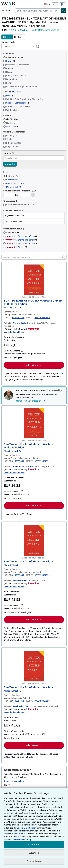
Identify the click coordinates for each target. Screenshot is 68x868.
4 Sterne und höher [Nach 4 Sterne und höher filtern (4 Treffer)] (21, 243)
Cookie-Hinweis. (20, 834)
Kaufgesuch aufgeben (14, 781)
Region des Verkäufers (14, 216)
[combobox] (38, 11)
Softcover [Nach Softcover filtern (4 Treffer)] (11, 126)
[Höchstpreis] (24, 195)
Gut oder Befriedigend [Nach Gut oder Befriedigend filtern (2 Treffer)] (16, 103)
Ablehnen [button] (34, 853)
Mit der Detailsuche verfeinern (46, 30)
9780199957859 (20, 30)
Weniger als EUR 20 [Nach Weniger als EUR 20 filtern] (14, 180)
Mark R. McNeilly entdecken (31, 401)
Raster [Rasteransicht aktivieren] (19, 37)
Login (55, 4)
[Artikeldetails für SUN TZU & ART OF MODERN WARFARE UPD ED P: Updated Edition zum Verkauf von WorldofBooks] (34, 280)
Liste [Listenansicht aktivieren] (7, 37)
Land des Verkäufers (13, 222)
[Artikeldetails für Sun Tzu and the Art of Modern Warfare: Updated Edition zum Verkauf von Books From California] (34, 423)
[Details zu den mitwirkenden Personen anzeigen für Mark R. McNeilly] (13, 307)
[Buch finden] (64, 11)
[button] (64, 257)
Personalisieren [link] (34, 861)
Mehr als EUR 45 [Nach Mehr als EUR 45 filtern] (13, 187)
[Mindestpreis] (9, 195)
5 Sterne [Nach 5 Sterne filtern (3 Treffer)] (17, 247)
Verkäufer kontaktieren (14, 332)
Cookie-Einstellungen (26, 828)
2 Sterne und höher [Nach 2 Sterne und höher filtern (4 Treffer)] (21, 236)
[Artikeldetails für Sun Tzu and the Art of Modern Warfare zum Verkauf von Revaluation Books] (34, 666)
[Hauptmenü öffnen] (6, 11)
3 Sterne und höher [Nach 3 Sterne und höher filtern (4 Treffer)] (21, 240)
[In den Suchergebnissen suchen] (34, 257)
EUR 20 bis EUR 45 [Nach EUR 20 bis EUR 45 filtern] (14, 183)
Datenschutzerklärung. (21, 840)
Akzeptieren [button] (34, 844)
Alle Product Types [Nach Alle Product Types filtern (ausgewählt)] (13, 57)
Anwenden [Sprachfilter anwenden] (10, 164)
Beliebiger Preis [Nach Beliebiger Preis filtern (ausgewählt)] (12, 176)
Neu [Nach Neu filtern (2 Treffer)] (8, 95)
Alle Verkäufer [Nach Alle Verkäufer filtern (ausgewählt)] (13, 232)
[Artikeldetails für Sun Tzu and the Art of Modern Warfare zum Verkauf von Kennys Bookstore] (34, 540)
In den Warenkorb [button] (34, 365)
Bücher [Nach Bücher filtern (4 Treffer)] (9, 61)
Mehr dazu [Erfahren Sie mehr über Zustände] (17, 92)
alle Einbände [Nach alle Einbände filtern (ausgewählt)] (11, 119)
